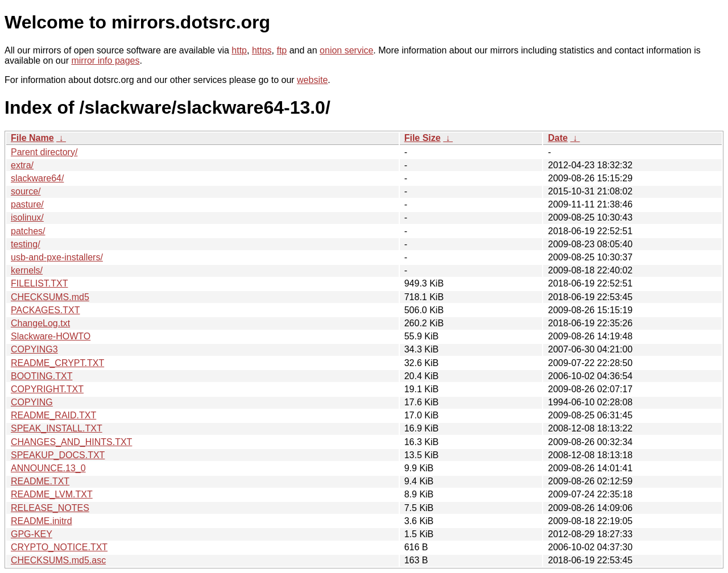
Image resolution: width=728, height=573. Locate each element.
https (262, 50)
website (312, 80)
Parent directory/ (44, 152)
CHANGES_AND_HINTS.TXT (71, 442)
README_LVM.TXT (52, 494)
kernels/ (27, 270)
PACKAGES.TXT (45, 310)
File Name (32, 138)
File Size (423, 138)
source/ (26, 191)
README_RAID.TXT (53, 415)
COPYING (32, 402)
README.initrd (42, 521)
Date (558, 138)
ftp (282, 50)
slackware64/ (37, 178)
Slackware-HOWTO (51, 336)
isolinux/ (27, 217)
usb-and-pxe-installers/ (57, 257)
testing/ (26, 244)
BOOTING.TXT (42, 376)
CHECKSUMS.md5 (50, 297)
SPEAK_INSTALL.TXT (57, 428)
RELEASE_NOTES (50, 508)
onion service (346, 50)
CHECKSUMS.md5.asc (58, 560)
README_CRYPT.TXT (57, 363)
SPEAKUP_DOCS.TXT (58, 455)
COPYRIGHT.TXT (47, 389)
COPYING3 (34, 349)
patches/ (28, 231)
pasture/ (27, 204)
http (239, 50)
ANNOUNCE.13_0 (48, 468)
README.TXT (40, 481)
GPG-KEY (32, 534)
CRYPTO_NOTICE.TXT (59, 547)
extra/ (22, 165)
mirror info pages (105, 61)
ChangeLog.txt (40, 323)
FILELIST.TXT (39, 283)
